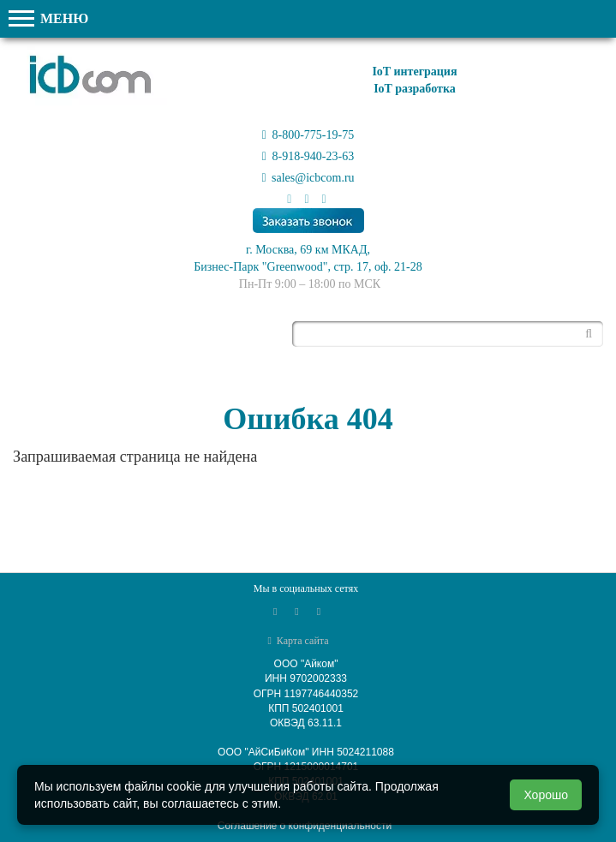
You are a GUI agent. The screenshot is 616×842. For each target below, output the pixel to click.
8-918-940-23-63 (308, 156)
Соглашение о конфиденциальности (305, 826)
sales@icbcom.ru (308, 178)
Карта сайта (298, 641)
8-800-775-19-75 (308, 135)
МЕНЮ (48, 18)
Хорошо (546, 795)
